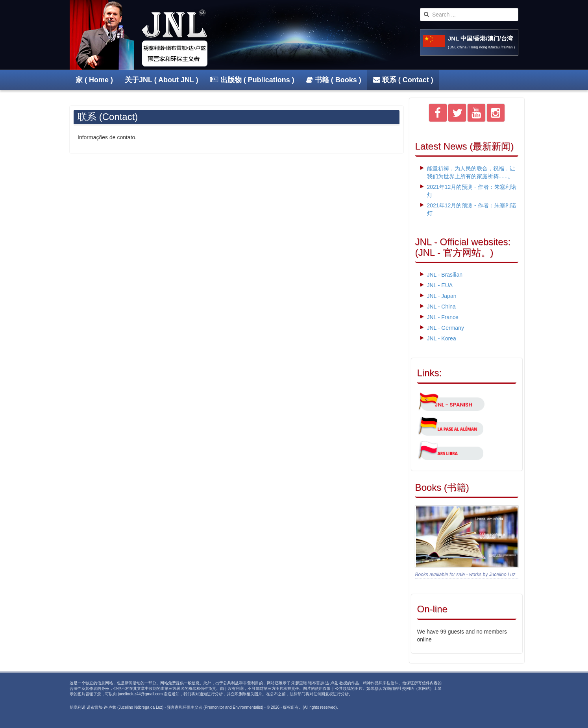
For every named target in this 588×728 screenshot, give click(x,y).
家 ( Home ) (94, 80)
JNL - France (443, 317)
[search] (469, 15)
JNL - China (441, 307)
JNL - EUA (440, 285)
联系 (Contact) (108, 117)
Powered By (489, 690)
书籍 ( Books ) (334, 80)
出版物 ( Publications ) (252, 80)
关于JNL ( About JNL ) (162, 80)
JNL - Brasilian (445, 275)
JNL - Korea (442, 338)
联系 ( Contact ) (403, 80)
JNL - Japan (442, 296)
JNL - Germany (446, 328)
